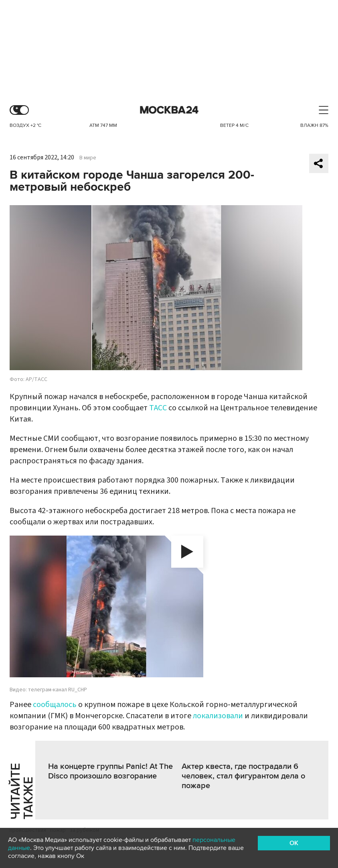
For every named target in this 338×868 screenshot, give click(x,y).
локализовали (218, 716)
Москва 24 (169, 110)
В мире (88, 158)
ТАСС (158, 408)
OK (294, 843)
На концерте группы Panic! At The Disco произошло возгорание (110, 771)
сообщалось (55, 705)
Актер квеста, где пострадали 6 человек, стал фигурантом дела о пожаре (243, 776)
